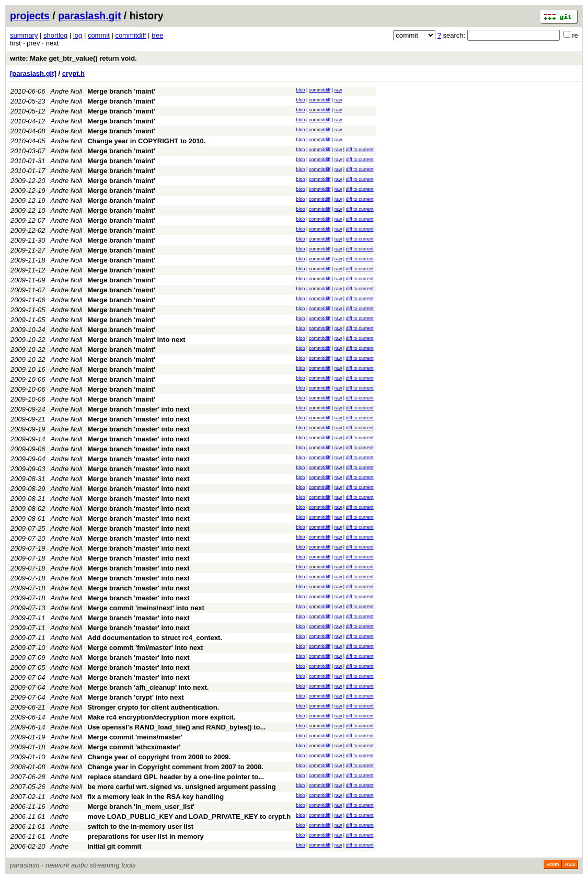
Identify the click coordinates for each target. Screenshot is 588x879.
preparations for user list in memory (146, 836)
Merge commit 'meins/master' (135, 737)
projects (30, 16)
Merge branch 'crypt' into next (136, 697)
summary (24, 35)
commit (99, 35)
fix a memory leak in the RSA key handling (155, 797)
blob (300, 90)
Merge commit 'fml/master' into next (145, 648)
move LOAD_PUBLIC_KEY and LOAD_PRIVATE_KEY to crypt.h (189, 817)
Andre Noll (67, 91)
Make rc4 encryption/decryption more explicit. (161, 717)
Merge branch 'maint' (121, 91)
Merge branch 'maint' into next (136, 340)
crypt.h (73, 73)
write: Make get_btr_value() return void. (73, 58)
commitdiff (130, 35)
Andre (60, 807)
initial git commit (114, 846)
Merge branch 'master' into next (138, 409)
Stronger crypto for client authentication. (153, 707)
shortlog (55, 35)
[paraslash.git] (33, 73)
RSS (570, 864)
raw (338, 90)
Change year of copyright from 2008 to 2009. (159, 757)
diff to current (360, 150)
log (78, 35)
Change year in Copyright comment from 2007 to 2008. (175, 767)
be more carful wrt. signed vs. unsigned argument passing (181, 787)
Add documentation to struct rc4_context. (155, 638)
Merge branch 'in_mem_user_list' (141, 807)
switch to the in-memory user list (140, 826)
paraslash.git (89, 16)
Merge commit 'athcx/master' (134, 747)
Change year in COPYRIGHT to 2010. (146, 141)
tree (157, 35)
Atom (553, 864)
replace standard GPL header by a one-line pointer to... (176, 777)
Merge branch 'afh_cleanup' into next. (148, 687)
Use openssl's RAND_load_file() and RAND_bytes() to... (176, 727)
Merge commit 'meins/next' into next (146, 608)
